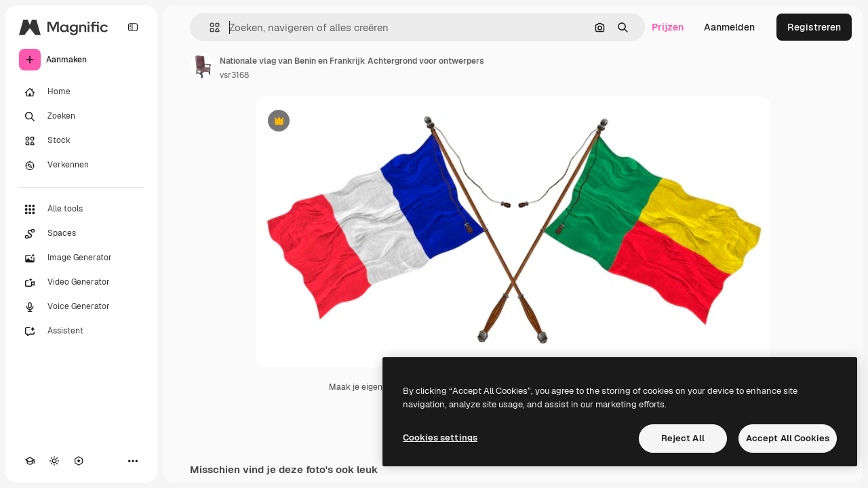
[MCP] (79, 461)
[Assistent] (81, 331)
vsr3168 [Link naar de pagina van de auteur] (234, 75)
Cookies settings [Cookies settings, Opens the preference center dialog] (440, 438)
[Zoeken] (81, 117)
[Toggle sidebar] (133, 27)
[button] (209, 27)
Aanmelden (729, 27)
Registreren (814, 27)
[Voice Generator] (81, 307)
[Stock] (81, 141)
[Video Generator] (81, 283)
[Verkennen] (81, 165)
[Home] (81, 92)
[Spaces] (81, 234)
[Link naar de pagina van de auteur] (202, 66)
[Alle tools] (81, 209)
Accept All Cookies (788, 438)
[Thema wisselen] (54, 461)
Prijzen (668, 27)
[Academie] (30, 461)
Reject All (683, 438)
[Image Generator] (81, 258)
